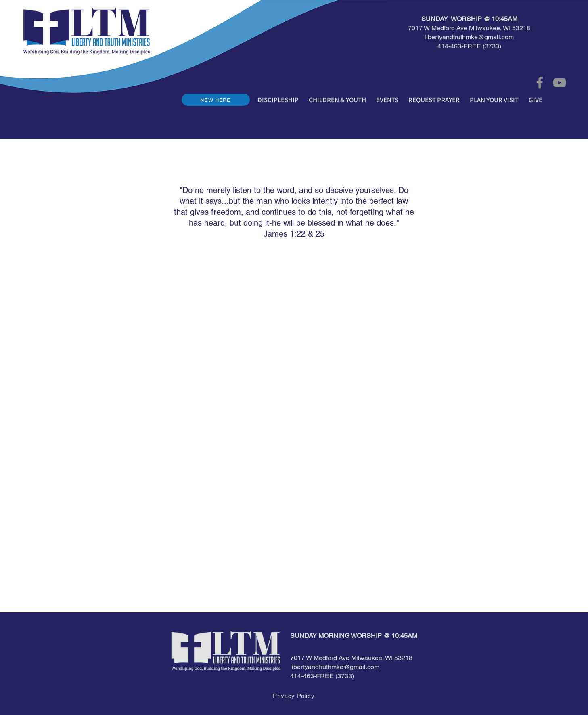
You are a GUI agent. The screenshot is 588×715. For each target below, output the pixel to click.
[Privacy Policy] (294, 696)
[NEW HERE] (216, 100)
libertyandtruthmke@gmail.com (469, 37)
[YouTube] (560, 83)
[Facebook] (540, 83)
